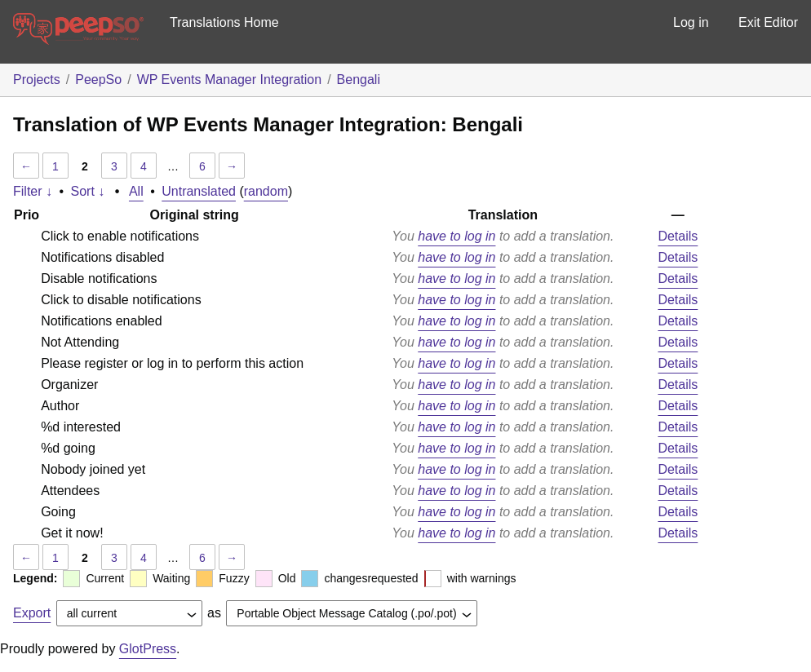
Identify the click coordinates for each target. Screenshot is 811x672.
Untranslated (199, 191)
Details (678, 236)
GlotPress (148, 649)
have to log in (456, 236)
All (136, 191)
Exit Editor (768, 22)
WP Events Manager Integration (230, 80)
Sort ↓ (88, 191)
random (266, 191)
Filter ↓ (33, 191)
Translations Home (224, 22)
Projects (37, 80)
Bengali (359, 80)
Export (32, 613)
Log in (691, 22)
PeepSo (98, 80)
